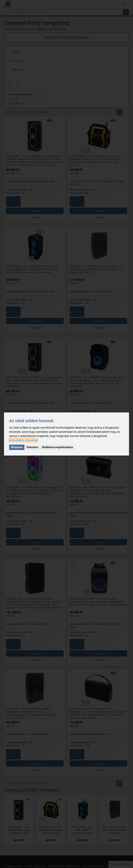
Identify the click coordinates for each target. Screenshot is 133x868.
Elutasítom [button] (32, 447)
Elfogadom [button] (17, 447)
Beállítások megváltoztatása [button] (57, 447)
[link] (23, 440)
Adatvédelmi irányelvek (23, 440)
